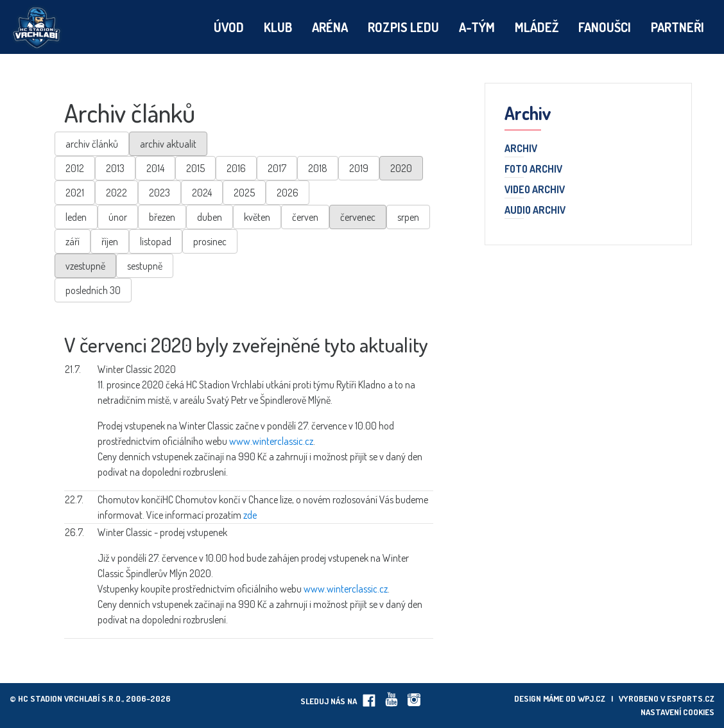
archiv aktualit (168, 144)
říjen (110, 241)
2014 (155, 168)
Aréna (330, 27)
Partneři (677, 27)
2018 (318, 168)
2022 (116, 193)
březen (162, 217)
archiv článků (92, 144)
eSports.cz (691, 698)
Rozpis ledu (403, 27)
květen (257, 217)
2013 (115, 168)
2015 (195, 168)
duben (210, 217)
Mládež (537, 27)
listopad (156, 241)
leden (76, 217)
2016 (236, 168)
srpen (408, 217)
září (73, 241)
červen (305, 217)
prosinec (210, 241)
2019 (359, 168)
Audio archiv (535, 211)
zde (250, 515)
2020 (401, 168)
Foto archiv (533, 169)
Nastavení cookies (677, 712)
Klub (278, 27)
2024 (202, 193)
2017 (277, 168)
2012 (75, 168)
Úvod (229, 27)
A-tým (477, 27)
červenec (358, 217)
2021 (75, 193)
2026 (288, 193)
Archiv (521, 149)
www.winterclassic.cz (271, 441)
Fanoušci (605, 27)
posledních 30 (93, 290)
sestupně (145, 266)
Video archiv (535, 190)
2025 (244, 193)
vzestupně (85, 266)
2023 (159, 193)
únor (118, 217)
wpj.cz (591, 698)
